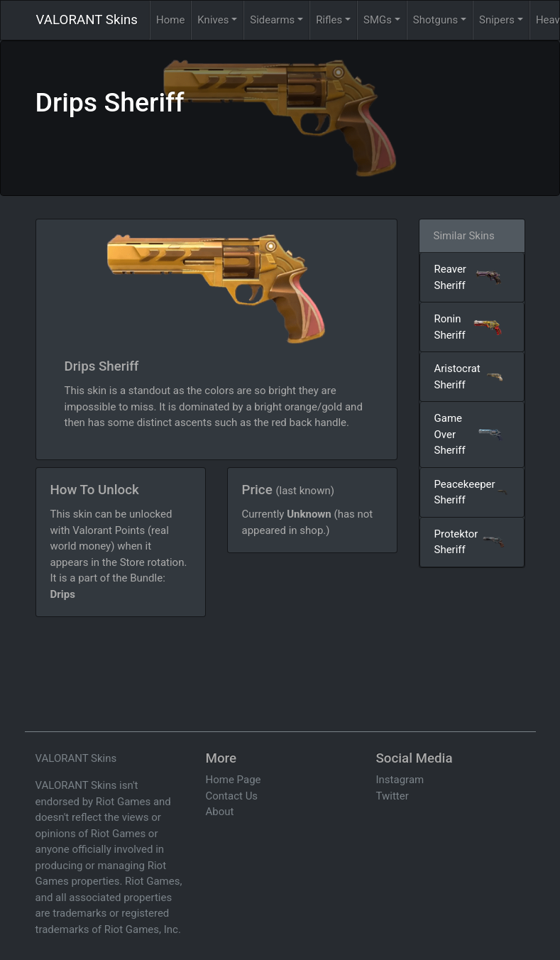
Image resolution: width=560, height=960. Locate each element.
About (220, 812)
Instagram (400, 780)
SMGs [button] (378, 20)
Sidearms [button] (272, 20)
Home (170, 20)
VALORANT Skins (87, 20)
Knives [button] (213, 20)
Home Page (234, 780)
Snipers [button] (497, 20)
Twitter (392, 796)
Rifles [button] (329, 20)
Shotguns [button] (435, 20)
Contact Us (232, 796)
